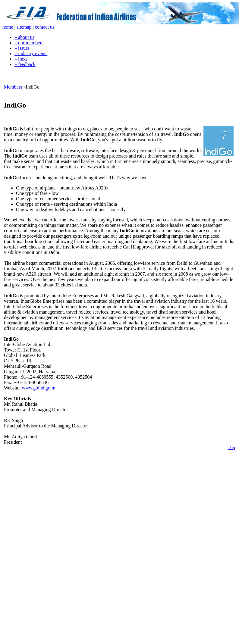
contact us (45, 27)
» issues (22, 48)
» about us (24, 37)
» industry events (31, 53)
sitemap (24, 27)
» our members (29, 43)
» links (21, 59)
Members (13, 87)
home (8, 27)
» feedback (25, 64)
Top (231, 447)
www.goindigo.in (39, 388)
